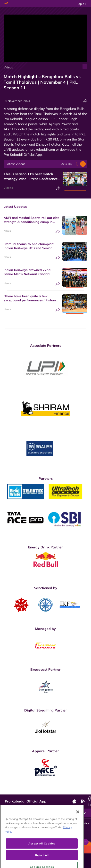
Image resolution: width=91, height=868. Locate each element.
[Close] (78, 827)
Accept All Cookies (42, 858)
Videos (8, 67)
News (7, 231)
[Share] (85, 101)
